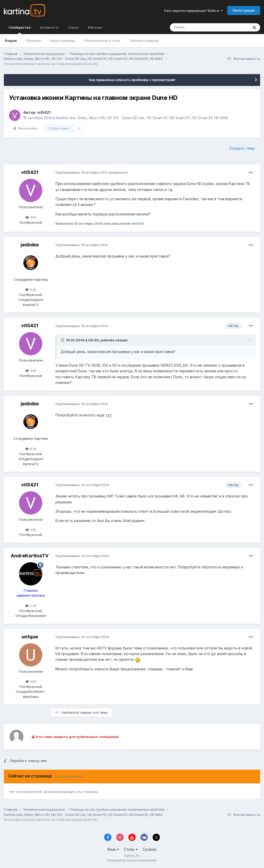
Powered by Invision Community (132, 860)
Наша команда (62, 41)
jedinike (30, 245)
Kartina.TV (132, 856)
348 (31, 217)
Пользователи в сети (102, 41)
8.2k (31, 290)
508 (31, 681)
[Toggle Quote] (63, 340)
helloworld (71, 712)
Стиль (131, 849)
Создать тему (242, 148)
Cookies (150, 849)
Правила (33, 41)
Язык (113, 849)
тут (109, 415)
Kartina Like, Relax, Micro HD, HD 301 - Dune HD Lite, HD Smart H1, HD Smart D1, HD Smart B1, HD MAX (142, 118)
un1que (30, 637)
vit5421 (44, 112)
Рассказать (25, 128)
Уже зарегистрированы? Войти (193, 11)
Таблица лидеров (144, 41)
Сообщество (20, 30)
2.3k (31, 606)
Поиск (73, 27)
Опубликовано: (82, 172)
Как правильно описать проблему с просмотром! (132, 80)
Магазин (95, 27)
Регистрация (244, 10)
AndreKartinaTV (30, 556)
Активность (49, 27)
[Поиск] (195, 27)
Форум (11, 41)
